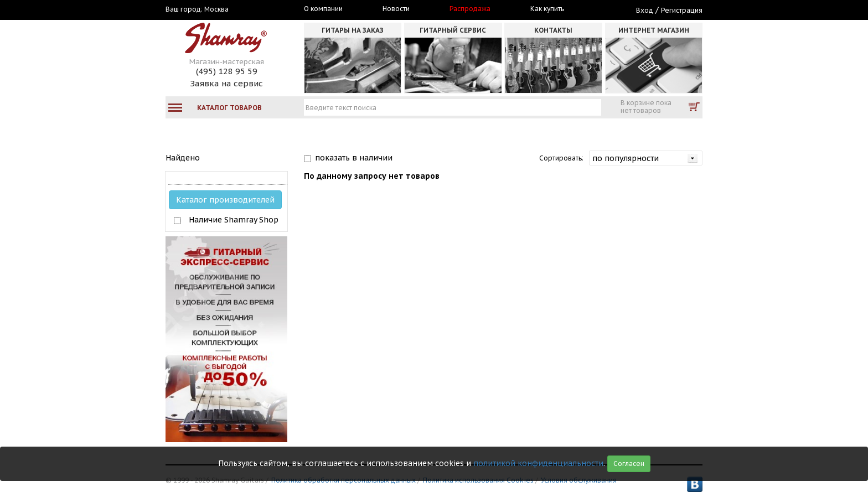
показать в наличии (354, 158)
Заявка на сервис (226, 83)
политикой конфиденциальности (538, 463)
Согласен (629, 463)
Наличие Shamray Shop (234, 220)
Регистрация (682, 10)
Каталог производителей (225, 200)
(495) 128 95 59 (227, 71)
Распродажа (470, 9)
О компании (323, 9)
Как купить (547, 9)
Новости (396, 9)
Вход (645, 10)
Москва (216, 9)
